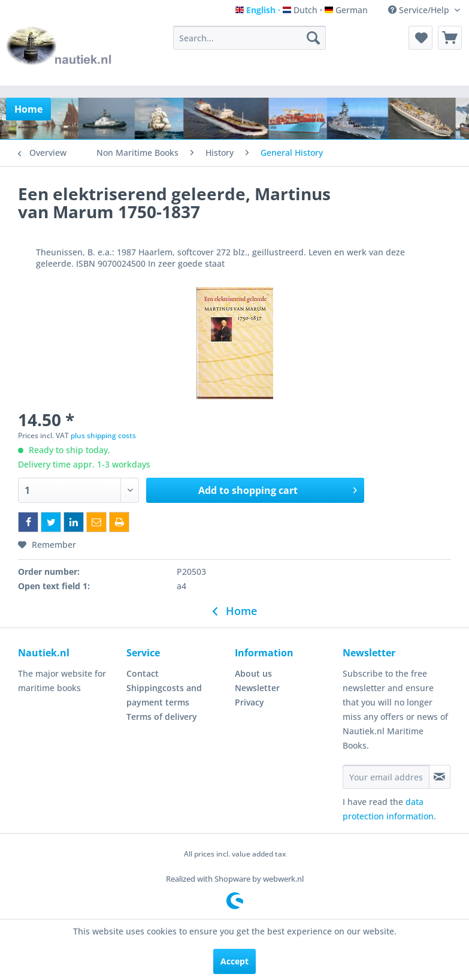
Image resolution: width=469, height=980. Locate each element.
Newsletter (257, 688)
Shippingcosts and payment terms (164, 695)
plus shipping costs (103, 435)
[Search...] (249, 38)
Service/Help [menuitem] (420, 10)
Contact (143, 673)
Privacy (249, 702)
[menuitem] (249, 38)
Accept (234, 961)
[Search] (313, 38)
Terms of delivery (162, 717)
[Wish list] (420, 38)
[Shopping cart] (450, 38)
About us (253, 673)
